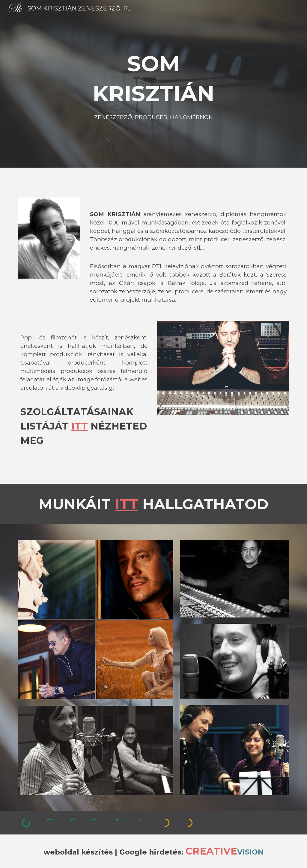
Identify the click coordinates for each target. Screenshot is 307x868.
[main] (153, 84)
